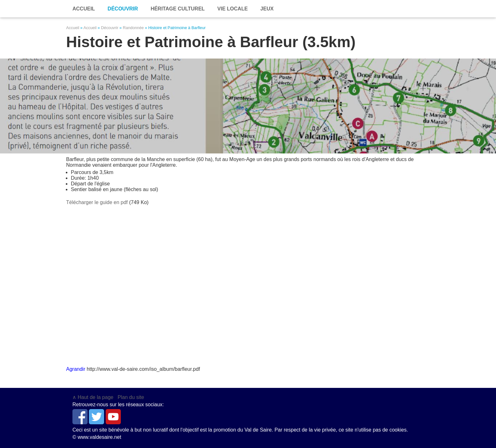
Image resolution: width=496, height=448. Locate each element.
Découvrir (123, 9)
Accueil (73, 28)
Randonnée (133, 28)
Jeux (267, 9)
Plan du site (131, 397)
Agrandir (76, 369)
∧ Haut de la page (93, 397)
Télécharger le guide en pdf (97, 202)
